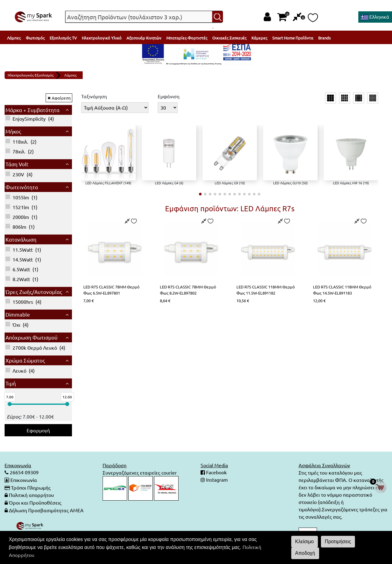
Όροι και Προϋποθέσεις (35, 502)
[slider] (10, 404)
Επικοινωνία (24, 480)
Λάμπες (14, 38)
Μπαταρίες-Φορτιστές (187, 38)
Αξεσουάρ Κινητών (144, 38)
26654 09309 (24, 472)
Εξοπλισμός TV (63, 38)
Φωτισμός (35, 38)
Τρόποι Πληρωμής (31, 487)
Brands (324, 38)
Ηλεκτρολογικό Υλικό (102, 38)
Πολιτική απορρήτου (31, 494)
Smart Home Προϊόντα (293, 38)
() (30, 118)
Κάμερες (259, 38)
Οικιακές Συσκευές (229, 38)
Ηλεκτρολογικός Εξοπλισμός (31, 75)
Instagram (216, 480)
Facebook (216, 472)
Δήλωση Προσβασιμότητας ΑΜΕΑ (46, 509)
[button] (200, 194)
